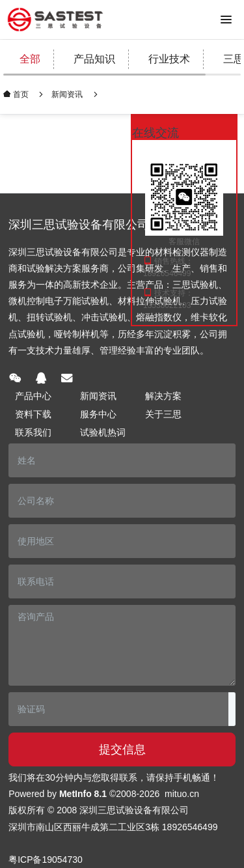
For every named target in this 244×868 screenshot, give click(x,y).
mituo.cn (182, 794)
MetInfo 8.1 (83, 794)
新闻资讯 (67, 94)
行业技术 (169, 59)
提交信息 (122, 749)
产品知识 (94, 59)
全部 (30, 59)
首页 (20, 94)
